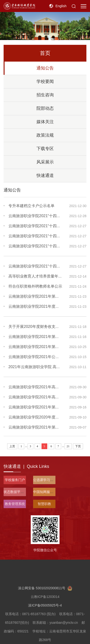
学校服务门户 (15, 480)
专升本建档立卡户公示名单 (31, 206)
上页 (12, 446)
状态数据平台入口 (17, 492)
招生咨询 (45, 95)
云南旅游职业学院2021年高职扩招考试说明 (45, 387)
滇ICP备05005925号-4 (45, 622)
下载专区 (45, 149)
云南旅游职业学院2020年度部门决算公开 (43, 417)
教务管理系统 (15, 504)
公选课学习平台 (45, 480)
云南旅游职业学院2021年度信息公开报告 (43, 306)
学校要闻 (45, 81)
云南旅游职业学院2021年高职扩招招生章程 (45, 397)
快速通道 (45, 175)
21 (68, 446)
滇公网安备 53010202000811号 (45, 605)
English (61, 6)
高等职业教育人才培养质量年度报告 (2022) (45, 276)
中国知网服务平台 (47, 492)
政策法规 (45, 135)
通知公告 (45, 68)
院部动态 (45, 108)
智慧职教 (44, 504)
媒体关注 (45, 122)
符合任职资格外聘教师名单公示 (35, 286)
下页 (78, 446)
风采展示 (45, 162)
